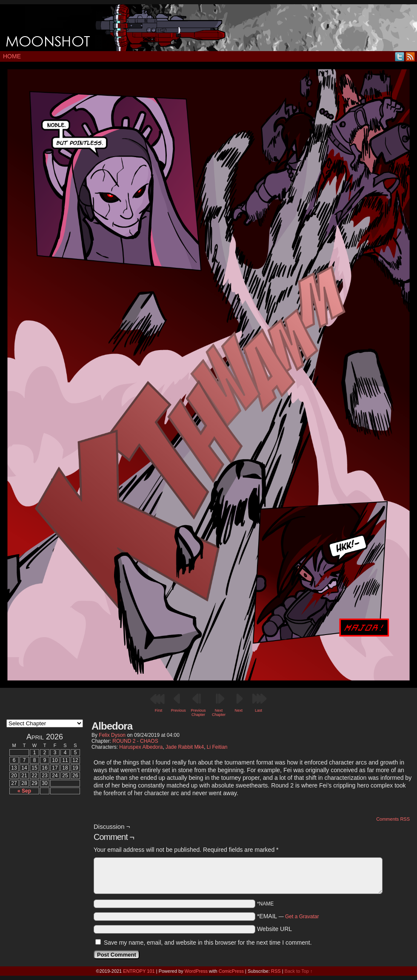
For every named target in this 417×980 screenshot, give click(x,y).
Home (12, 56)
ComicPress (231, 971)
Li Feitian (217, 747)
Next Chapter (219, 713)
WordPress (196, 971)
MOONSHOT (208, 28)
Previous (179, 710)
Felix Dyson (112, 735)
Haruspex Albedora (141, 747)
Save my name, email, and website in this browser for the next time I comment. (208, 943)
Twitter (400, 56)
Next (239, 710)
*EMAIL (288, 916)
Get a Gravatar (302, 917)
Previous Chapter (198, 713)
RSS (410, 56)
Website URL (274, 929)
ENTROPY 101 (139, 971)
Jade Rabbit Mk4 (185, 747)
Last (258, 710)
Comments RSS (393, 819)
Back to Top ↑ (299, 971)
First (159, 710)
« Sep (24, 791)
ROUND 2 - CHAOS (135, 741)
